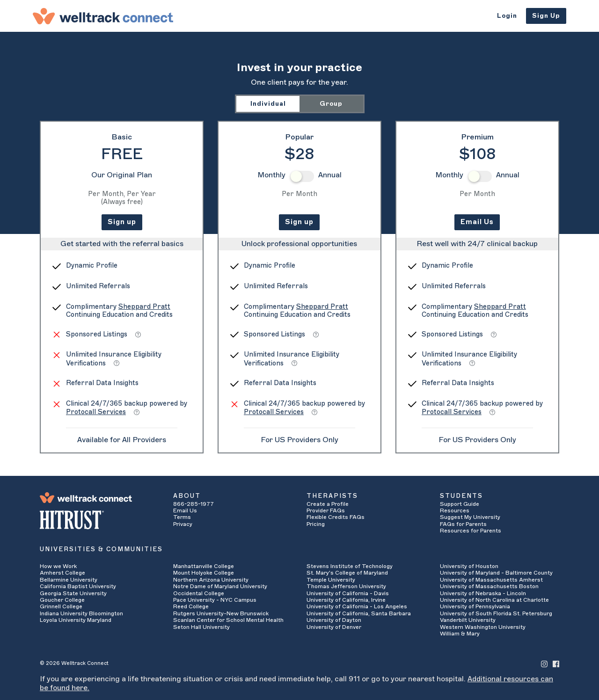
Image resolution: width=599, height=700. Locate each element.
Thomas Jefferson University (346, 586)
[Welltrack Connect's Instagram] (544, 663)
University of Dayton (334, 620)
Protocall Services (96, 412)
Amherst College (62, 573)
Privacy (183, 524)
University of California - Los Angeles (357, 606)
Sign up (122, 222)
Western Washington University (483, 627)
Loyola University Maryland (76, 620)
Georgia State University (73, 593)
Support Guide (460, 504)
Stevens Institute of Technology (350, 566)
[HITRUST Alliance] (99, 520)
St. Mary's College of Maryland (347, 573)
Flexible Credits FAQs (336, 517)
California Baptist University (78, 586)
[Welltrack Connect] (103, 16)
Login (507, 16)
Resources (455, 510)
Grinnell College (61, 606)
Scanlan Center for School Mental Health (228, 620)
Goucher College (62, 600)
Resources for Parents (471, 531)
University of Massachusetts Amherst (491, 580)
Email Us (477, 222)
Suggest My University (470, 517)
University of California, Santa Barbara (359, 613)
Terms (182, 517)
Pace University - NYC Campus (215, 600)
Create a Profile (328, 504)
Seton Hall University (201, 627)
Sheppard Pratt (144, 307)
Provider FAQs (326, 510)
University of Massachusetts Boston (489, 586)
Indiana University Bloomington (81, 613)
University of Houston (469, 566)
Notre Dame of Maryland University (220, 586)
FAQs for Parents (463, 524)
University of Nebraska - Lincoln (483, 593)
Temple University (331, 580)
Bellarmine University (69, 580)
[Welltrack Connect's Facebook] (556, 663)
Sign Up (546, 16)
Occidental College (199, 593)
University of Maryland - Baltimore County (496, 573)
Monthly (271, 175)
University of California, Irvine (346, 600)
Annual (330, 175)
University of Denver (334, 627)
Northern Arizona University (211, 580)
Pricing (316, 524)
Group (331, 104)
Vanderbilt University (468, 620)
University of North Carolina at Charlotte (494, 600)
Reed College (191, 606)
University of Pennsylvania (475, 606)
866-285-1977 (194, 504)
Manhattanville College (204, 566)
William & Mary (460, 634)
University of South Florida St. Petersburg (496, 613)
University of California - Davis (348, 593)
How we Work (58, 566)
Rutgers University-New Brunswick (221, 613)
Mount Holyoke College (204, 573)
